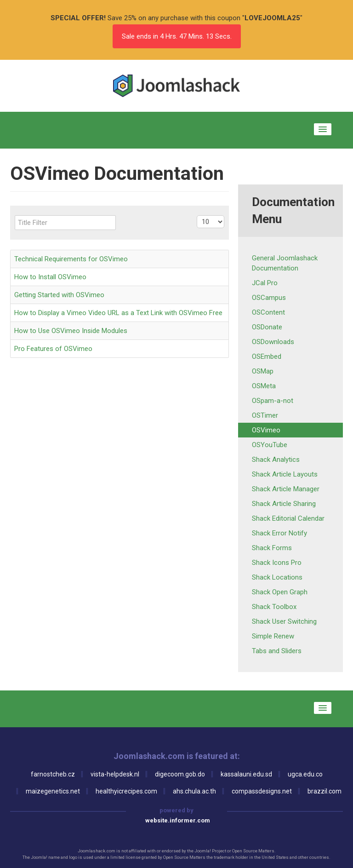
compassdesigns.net (262, 791)
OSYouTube (270, 445)
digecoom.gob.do (180, 774)
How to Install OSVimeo (50, 277)
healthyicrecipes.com (126, 791)
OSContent (268, 312)
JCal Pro (265, 283)
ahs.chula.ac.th (194, 791)
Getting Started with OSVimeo (59, 295)
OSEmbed (267, 356)
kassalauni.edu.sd (246, 774)
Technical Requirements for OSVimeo (71, 259)
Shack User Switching (284, 621)
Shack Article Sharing (284, 504)
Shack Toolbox (274, 607)
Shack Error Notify (279, 533)
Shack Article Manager (286, 489)
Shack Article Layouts (285, 474)
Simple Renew (273, 636)
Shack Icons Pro (277, 563)
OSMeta (264, 386)
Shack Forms (272, 548)
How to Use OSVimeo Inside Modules (71, 331)
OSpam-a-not (273, 401)
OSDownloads (273, 342)
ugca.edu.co (305, 774)
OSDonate (267, 327)
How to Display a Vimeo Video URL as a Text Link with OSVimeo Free (118, 313)
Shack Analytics (276, 460)
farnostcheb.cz (53, 774)
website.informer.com (178, 820)
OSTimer (265, 415)
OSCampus (269, 298)
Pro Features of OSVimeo (53, 349)
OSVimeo (266, 430)
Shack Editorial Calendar (288, 518)
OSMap (263, 371)
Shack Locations (277, 577)
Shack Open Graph (280, 592)
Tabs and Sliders (277, 651)
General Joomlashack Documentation (285, 263)
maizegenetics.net (53, 791)
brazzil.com (325, 791)
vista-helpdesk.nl (115, 774)
